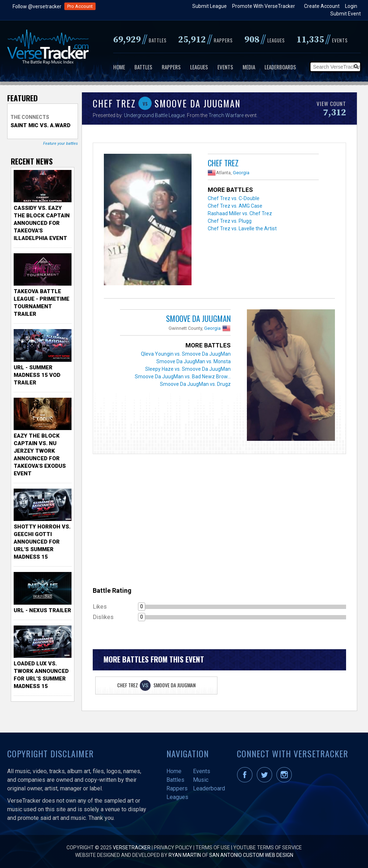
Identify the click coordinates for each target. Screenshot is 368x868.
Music (201, 780)
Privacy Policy (173, 848)
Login (351, 6)
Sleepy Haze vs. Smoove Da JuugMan (188, 369)
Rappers (171, 67)
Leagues (199, 67)
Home (119, 67)
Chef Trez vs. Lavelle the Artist (242, 228)
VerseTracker (132, 848)
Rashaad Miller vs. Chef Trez (240, 213)
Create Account (322, 6)
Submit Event (346, 14)
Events (225, 67)
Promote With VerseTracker (264, 6)
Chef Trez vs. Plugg (230, 221)
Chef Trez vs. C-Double (234, 198)
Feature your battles (61, 144)
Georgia (241, 173)
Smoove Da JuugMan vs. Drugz (195, 384)
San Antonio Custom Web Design (251, 855)
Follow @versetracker (37, 6)
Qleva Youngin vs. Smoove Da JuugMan (186, 354)
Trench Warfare (226, 115)
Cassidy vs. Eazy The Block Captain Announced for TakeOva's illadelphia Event (42, 223)
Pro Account (80, 6)
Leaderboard (209, 788)
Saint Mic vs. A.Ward (40, 125)
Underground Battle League (154, 115)
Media (249, 67)
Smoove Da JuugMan (198, 318)
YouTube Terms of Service (268, 848)
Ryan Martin (185, 855)
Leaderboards (280, 67)
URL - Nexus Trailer (42, 610)
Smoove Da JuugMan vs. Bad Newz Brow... (183, 377)
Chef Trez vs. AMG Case (235, 206)
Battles (143, 67)
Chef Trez (223, 163)
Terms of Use (213, 848)
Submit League (210, 6)
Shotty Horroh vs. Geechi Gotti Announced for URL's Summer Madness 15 (42, 542)
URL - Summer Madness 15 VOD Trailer (37, 375)
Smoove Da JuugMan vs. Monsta (194, 361)
